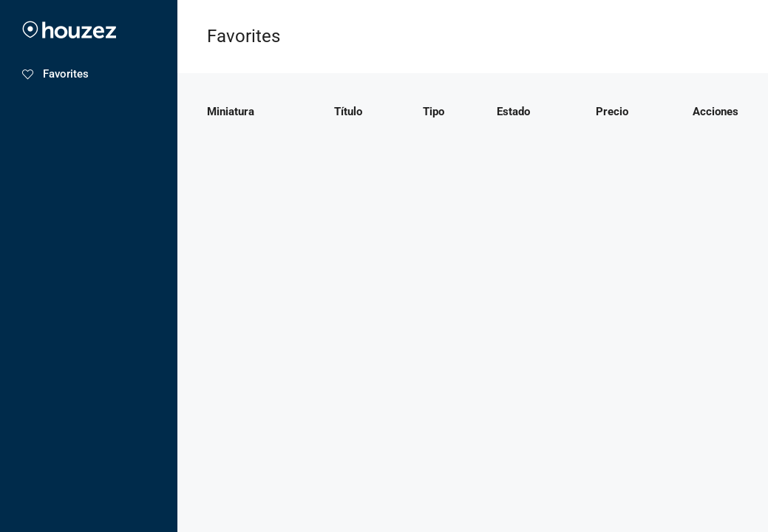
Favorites (55, 74)
